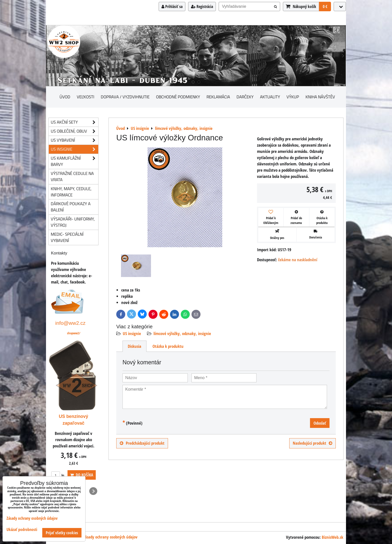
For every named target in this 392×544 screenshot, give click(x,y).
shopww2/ (74, 333)
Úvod (65, 97)
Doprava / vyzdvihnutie (125, 97)
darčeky (245, 97)
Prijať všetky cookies (62, 533)
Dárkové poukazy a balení (71, 207)
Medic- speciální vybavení (67, 237)
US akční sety (74, 122)
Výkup (293, 97)
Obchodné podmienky (178, 97)
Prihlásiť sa (172, 7)
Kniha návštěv (320, 97)
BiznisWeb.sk (332, 537)
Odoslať (320, 423)
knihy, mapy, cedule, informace (71, 192)
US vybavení (74, 140)
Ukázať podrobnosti (22, 530)
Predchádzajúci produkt (142, 443)
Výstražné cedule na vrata (72, 176)
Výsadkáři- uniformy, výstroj (73, 222)
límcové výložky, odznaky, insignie (182, 333)
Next (93, 491)
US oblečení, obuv (74, 131)
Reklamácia (218, 97)
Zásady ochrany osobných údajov (110, 537)
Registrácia (202, 7)
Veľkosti (85, 97)
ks (58, 475)
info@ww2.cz (70, 323)
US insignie (132, 333)
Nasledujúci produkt (312, 443)
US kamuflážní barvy (74, 161)
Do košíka (82, 475)
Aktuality (270, 97)
